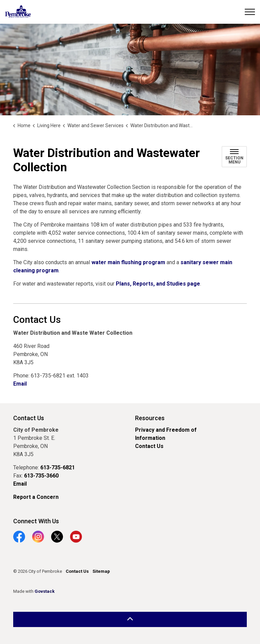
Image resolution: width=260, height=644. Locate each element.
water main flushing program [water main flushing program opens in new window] (128, 262)
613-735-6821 (58, 467)
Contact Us (149, 446)
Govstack (45, 591)
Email (20, 384)
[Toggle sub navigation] (234, 157)
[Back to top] (130, 619)
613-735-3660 (41, 476)
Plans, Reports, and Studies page (158, 284)
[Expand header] (250, 12)
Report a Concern (36, 497)
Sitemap (101, 571)
